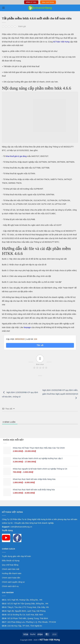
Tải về (40, 345)
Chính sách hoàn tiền (11, 578)
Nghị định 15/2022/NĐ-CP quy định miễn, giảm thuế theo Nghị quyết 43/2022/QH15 (60, 394)
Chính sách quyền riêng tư (13, 582)
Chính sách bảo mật (11, 569)
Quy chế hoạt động (10, 565)
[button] (3, 8)
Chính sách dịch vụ (10, 586)
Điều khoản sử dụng (11, 560)
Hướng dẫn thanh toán (12, 573)
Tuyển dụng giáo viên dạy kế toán (16, 556)
